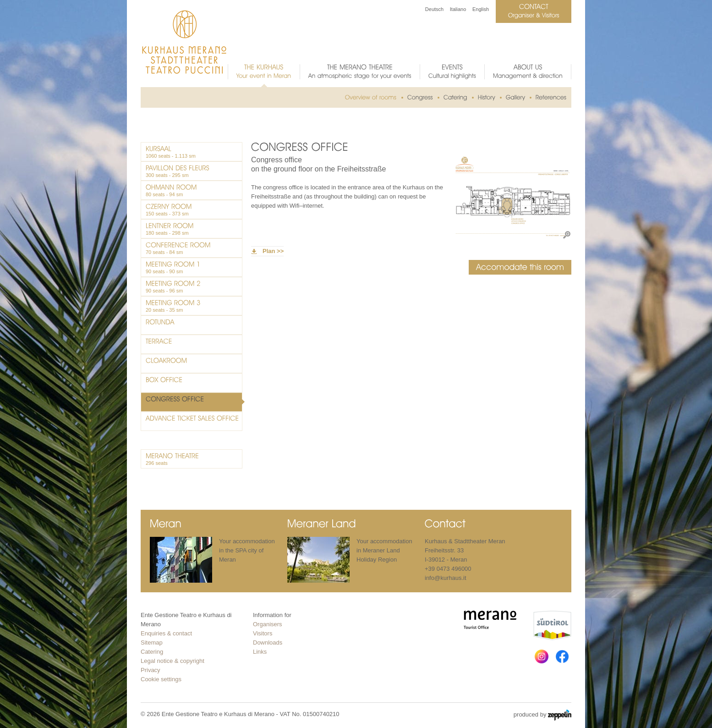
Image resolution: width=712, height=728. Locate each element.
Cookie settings (161, 679)
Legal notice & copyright (173, 661)
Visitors (263, 633)
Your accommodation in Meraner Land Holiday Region (384, 550)
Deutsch (434, 9)
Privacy (151, 670)
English (481, 9)
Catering (152, 652)
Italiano (458, 9)
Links (260, 652)
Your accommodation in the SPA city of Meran (247, 550)
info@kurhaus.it (446, 578)
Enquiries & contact (166, 633)
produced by (542, 715)
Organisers (268, 624)
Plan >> (273, 251)
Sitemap (152, 643)
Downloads (268, 643)
